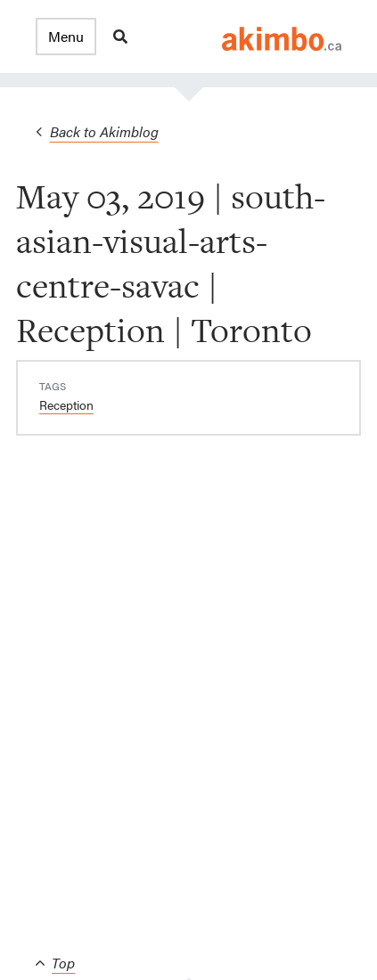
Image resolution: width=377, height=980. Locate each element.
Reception (66, 404)
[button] (66, 37)
